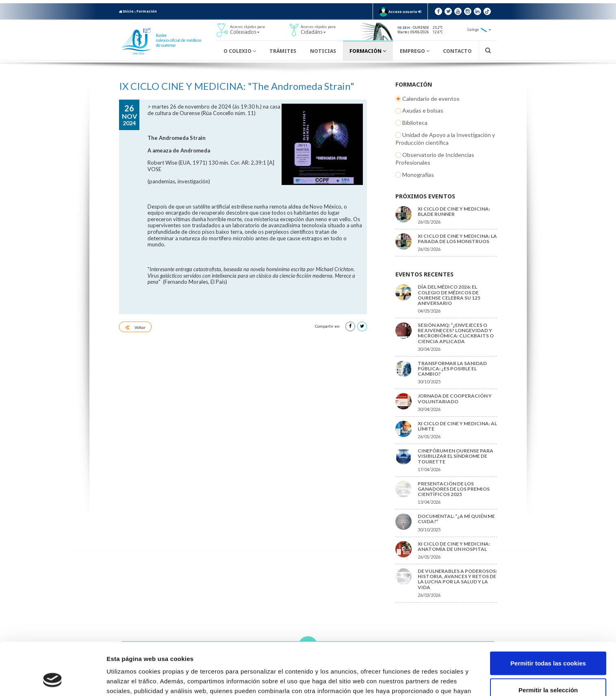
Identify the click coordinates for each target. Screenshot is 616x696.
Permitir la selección (548, 643)
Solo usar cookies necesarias (548, 669)
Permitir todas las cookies (548, 616)
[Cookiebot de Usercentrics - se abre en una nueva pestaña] (53, 680)
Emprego (415, 51)
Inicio (126, 11)
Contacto (457, 51)
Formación (147, 11)
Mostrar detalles (437, 680)
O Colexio (240, 51)
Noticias (323, 51)
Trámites (283, 51)
